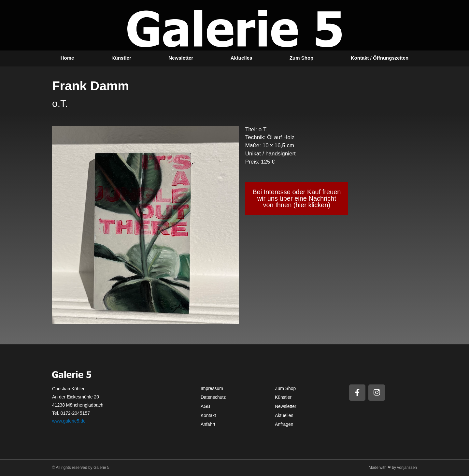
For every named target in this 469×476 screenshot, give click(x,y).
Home (67, 58)
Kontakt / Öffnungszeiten (380, 58)
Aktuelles (242, 58)
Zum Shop (301, 58)
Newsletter (181, 58)
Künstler (121, 58)
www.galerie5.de (69, 421)
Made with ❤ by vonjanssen (393, 468)
